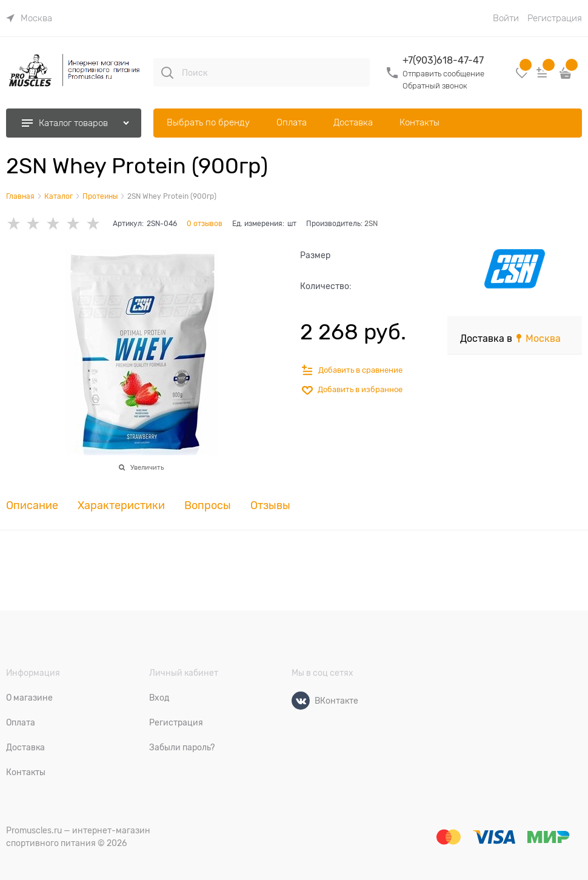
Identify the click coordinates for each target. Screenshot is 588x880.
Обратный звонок (435, 86)
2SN (371, 224)
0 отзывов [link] (205, 224)
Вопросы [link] (208, 506)
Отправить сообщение (443, 74)
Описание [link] (32, 506)
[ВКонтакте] (301, 701)
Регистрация (555, 18)
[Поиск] (167, 73)
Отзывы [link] (270, 506)
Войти (506, 18)
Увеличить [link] (147, 467)
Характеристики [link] (121, 506)
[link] (29, 18)
